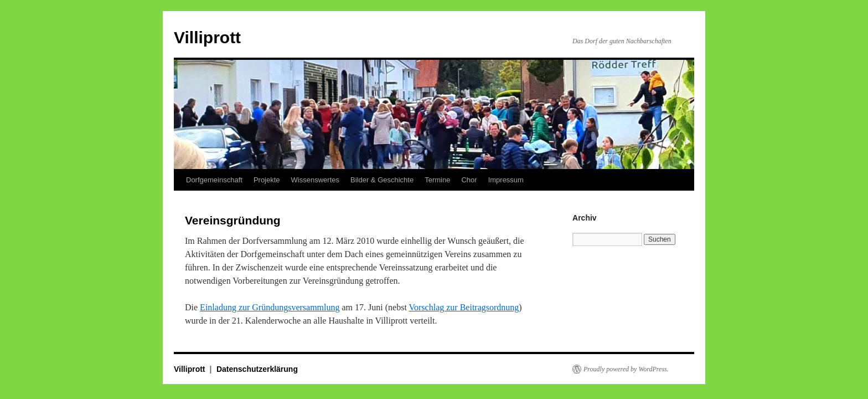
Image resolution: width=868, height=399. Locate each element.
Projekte (267, 180)
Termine (437, 180)
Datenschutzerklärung (257, 369)
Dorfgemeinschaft (214, 180)
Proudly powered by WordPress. (626, 369)
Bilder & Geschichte (382, 180)
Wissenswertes (315, 180)
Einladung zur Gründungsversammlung (270, 307)
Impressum (506, 180)
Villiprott (207, 37)
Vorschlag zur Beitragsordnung (464, 307)
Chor (469, 180)
